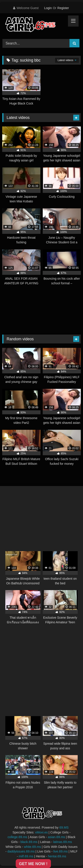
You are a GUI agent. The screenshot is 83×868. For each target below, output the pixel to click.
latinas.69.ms (63, 842)
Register (63, 8)
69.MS (64, 827)
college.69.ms (17, 837)
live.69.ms (61, 851)
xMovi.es (41, 832)
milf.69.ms (26, 856)
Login (48, 8)
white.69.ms (32, 847)
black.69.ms (29, 842)
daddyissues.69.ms (21, 851)
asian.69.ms (56, 837)
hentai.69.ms (57, 856)
